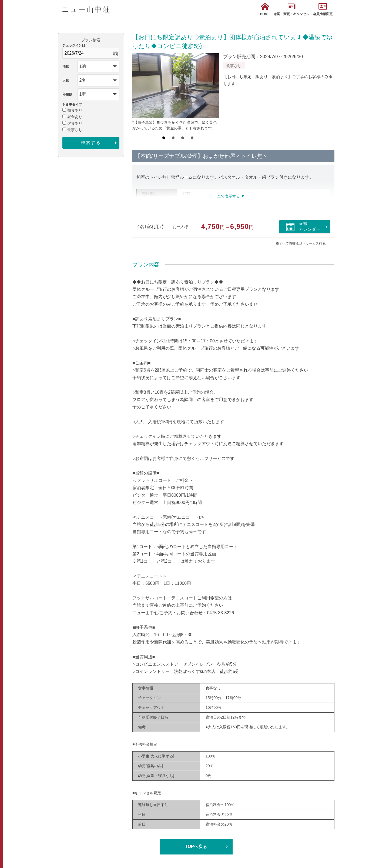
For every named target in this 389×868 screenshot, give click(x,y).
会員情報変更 (323, 9)
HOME (265, 9)
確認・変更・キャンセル (291, 9)
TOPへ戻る (196, 847)
